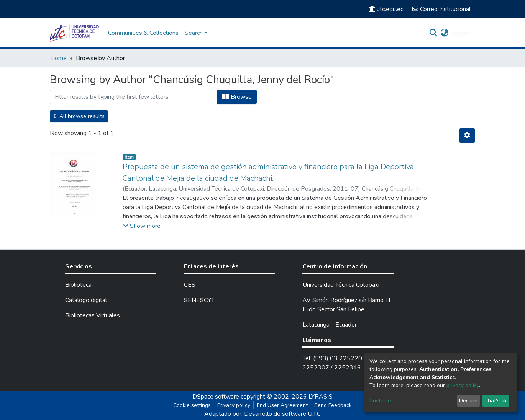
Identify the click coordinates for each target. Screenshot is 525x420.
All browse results (79, 116)
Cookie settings (192, 405)
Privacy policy (234, 405)
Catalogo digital (86, 300)
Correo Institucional (441, 9)
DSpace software (216, 397)
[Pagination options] (467, 136)
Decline (468, 401)
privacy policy (463, 385)
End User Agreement (282, 405)
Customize (382, 401)
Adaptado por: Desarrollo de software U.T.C (262, 414)
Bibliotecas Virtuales (93, 315)
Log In (461, 33)
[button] (445, 33)
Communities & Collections (143, 33)
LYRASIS (321, 397)
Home (58, 58)
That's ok (496, 401)
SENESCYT (199, 300)
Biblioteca (78, 285)
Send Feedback (333, 405)
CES (190, 285)
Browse (237, 97)
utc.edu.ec (386, 9)
